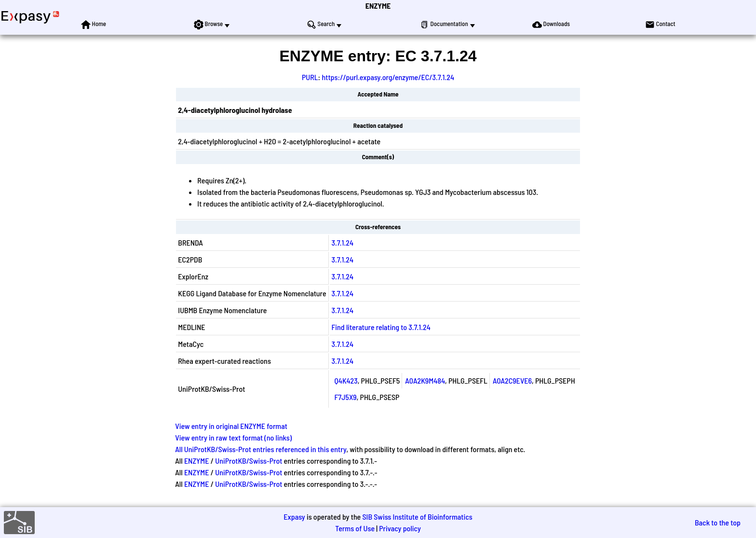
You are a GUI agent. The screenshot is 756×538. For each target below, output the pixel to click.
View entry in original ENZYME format (231, 426)
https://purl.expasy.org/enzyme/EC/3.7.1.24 (388, 77)
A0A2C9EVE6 (512, 380)
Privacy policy (400, 528)
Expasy (294, 517)
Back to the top (718, 522)
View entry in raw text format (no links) (233, 437)
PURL (310, 77)
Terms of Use (355, 528)
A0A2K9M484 (425, 380)
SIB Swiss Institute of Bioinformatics (417, 517)
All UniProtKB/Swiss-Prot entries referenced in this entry (261, 449)
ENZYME (378, 6)
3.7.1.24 (343, 242)
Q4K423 (346, 380)
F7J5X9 (346, 397)
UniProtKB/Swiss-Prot (249, 461)
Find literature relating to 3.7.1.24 (381, 327)
